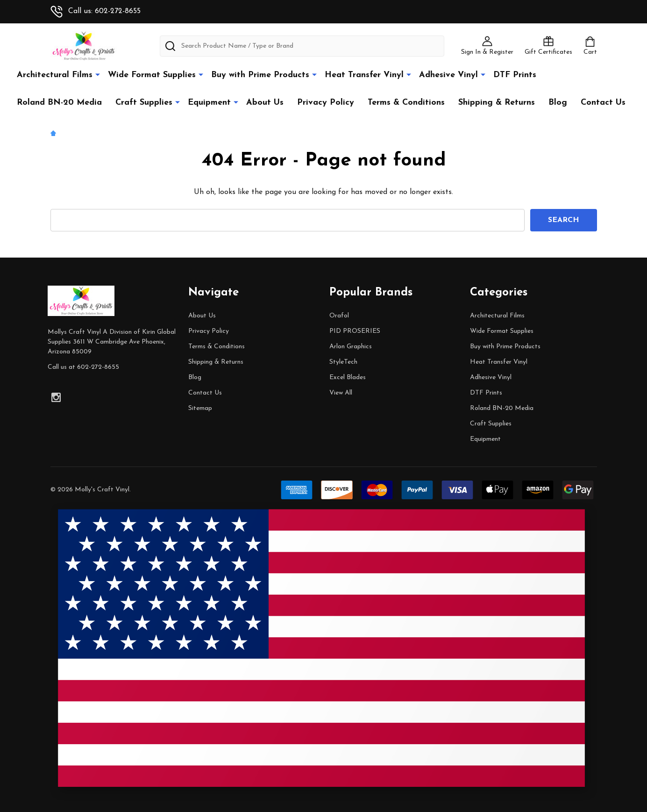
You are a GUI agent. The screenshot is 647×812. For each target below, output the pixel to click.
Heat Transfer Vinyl (364, 75)
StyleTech (343, 362)
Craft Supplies (144, 103)
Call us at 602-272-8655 (83, 367)
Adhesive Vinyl (448, 75)
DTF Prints (515, 75)
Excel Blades (348, 377)
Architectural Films (55, 75)
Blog (558, 103)
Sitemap (200, 408)
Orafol (339, 316)
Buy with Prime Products (260, 75)
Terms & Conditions (406, 103)
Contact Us (603, 103)
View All (341, 393)
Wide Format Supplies (152, 75)
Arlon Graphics (351, 347)
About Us (265, 103)
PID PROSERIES (355, 331)
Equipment (209, 103)
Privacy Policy (326, 103)
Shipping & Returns (497, 103)
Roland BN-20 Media (59, 103)
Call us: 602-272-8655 (96, 11)
